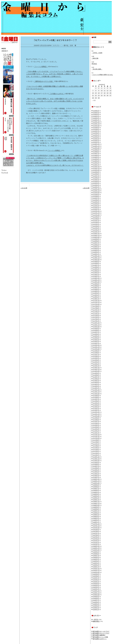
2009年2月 (96, 498)
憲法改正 (94, 64)
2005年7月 (96, 578)
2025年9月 (96, 127)
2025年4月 (96, 137)
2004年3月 (96, 608)
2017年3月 (96, 317)
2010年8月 (96, 464)
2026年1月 (96, 120)
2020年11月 (96, 235)
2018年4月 (96, 293)
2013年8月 (96, 397)
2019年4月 (96, 271)
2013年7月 (96, 399)
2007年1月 (96, 544)
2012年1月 (96, 433)
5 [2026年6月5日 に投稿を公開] (108, 88)
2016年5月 (96, 336)
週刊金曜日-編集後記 (99, 635)
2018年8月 (96, 286)
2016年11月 (96, 325)
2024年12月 (96, 144)
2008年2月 (96, 520)
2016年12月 (96, 323)
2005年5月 (96, 582)
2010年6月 (96, 468)
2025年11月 (96, 124)
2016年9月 (96, 328)
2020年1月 (96, 254)
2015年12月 (96, 345)
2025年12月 (96, 122)
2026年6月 (96, 111)
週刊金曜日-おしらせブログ (101, 631)
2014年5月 (96, 381)
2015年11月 (96, 347)
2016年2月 (96, 341)
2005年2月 (96, 587)
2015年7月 (96, 355)
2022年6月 (96, 200)
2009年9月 (96, 485)
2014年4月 (96, 382)
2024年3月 (96, 161)
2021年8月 (96, 219)
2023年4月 (96, 181)
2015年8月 (96, 353)
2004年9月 (96, 596)
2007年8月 (96, 531)
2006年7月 (96, 556)
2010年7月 (96, 466)
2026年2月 (96, 118)
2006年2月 (96, 565)
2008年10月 (96, 505)
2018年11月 (96, 280)
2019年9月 (96, 261)
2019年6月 (96, 267)
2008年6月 (96, 513)
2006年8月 (96, 554)
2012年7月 (96, 421)
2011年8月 (96, 442)
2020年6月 (96, 245)
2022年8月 (96, 196)
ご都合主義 (95, 58)
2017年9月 (96, 306)
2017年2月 (96, 319)
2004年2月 (96, 609)
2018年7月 (96, 288)
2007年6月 (96, 535)
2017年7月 (96, 310)
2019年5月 (96, 269)
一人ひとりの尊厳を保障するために (102, 75)
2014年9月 (96, 373)
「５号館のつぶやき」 (57, 94)
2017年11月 (96, 302)
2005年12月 (96, 569)
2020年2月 (96, 252)
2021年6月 (96, 222)
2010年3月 (96, 474)
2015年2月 (96, 364)
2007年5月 (96, 537)
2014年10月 (96, 371)
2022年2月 (96, 207)
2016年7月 (96, 332)
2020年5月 (96, 247)
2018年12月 (96, 278)
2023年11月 (96, 168)
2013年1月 (96, 410)
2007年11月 (96, 526)
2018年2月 (96, 297)
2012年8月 (96, 420)
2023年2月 (96, 185)
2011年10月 (96, 438)
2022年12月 (96, 189)
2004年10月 (96, 595)
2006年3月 (96, 563)
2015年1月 (96, 366)
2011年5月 (96, 448)
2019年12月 (96, 256)
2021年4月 (96, 226)
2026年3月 (96, 116)
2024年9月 (96, 150)
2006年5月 (96, 559)
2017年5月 (96, 314)
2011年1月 (96, 455)
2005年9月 (96, 574)
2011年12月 (96, 435)
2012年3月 (96, 429)
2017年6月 (96, 312)
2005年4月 (96, 583)
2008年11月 (96, 503)
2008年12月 (96, 501)
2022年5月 (96, 202)
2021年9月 (96, 217)
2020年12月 (96, 233)
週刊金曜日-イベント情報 (100, 637)
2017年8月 (96, 308)
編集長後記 (96, 621)
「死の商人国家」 (97, 69)
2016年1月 (96, 343)
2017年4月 (96, 315)
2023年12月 (96, 167)
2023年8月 (96, 174)
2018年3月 (96, 295)
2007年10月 (96, 528)
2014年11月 (96, 369)
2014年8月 (96, 375)
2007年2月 (96, 543)
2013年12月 (96, 390)
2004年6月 (96, 602)
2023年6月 (96, 178)
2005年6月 (96, 580)
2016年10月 (96, 327)
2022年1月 (96, 209)
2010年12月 (96, 457)
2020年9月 (96, 239)
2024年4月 (96, 159)
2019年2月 (96, 275)
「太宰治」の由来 (97, 53)
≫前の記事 (86, 188)
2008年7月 (96, 511)
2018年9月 (96, 284)
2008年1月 (96, 522)
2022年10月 (96, 193)
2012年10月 (96, 416)
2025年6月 (96, 133)
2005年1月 (96, 589)
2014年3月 (96, 384)
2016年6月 (96, 334)
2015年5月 (96, 358)
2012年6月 (96, 423)
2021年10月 (96, 215)
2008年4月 (96, 516)
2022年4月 (96, 204)
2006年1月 (96, 567)
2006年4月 (96, 561)
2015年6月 (96, 356)
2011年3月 (96, 451)
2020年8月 (96, 241)
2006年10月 (96, 550)
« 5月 (94, 100)
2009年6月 (96, 490)
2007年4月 (96, 539)
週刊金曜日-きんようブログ (101, 633)
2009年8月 (96, 487)
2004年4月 (96, 606)
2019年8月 (96, 263)
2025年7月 (96, 131)
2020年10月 (96, 237)
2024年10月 (96, 148)
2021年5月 (96, 224)
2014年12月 (96, 368)
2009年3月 (96, 496)
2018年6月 (96, 289)
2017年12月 (96, 301)
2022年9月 (96, 194)
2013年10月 (96, 394)
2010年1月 (96, 477)
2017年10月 (96, 304)
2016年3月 (96, 340)
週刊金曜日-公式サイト (100, 639)
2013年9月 (96, 395)
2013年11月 (96, 392)
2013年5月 (96, 403)
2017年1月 (96, 321)
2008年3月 (96, 518)
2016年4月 (96, 338)
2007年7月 (96, 533)
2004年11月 (96, 593)
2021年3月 (96, 228)
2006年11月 (96, 548)
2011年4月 (96, 449)
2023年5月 (96, 180)
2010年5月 (96, 470)
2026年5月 (96, 113)
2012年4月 (96, 427)
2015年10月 (96, 349)
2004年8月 (96, 598)
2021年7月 (96, 220)
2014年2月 (96, 386)
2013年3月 (96, 407)
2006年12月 (96, 546)
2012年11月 (96, 414)
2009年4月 (96, 494)
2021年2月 (96, 230)
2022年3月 (96, 206)
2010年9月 (96, 463)
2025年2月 (96, 140)
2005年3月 (96, 585)
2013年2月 (96, 408)
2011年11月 (96, 436)
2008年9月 (96, 507)
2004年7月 (96, 600)
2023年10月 (96, 170)
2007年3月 (96, 541)
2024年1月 (96, 165)
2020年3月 (96, 250)
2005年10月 (96, 572)
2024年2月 (96, 163)
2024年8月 (96, 152)
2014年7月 (96, 377)
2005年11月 (96, 570)
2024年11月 (96, 146)
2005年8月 (96, 576)
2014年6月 (96, 379)
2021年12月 (96, 211)
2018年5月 (96, 291)
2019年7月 (96, 265)
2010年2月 (96, 476)
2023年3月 (96, 183)
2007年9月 (96, 529)
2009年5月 (96, 492)
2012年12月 (96, 412)
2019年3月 (96, 273)
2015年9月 (96, 351)
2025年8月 (96, 129)
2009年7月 (96, 489)
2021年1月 (96, 232)
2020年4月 (96, 248)
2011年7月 (96, 444)
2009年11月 (96, 481)
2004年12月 (96, 591)
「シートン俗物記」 (41, 67)
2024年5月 (96, 157)
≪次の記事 (24, 188)
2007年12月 (96, 524)
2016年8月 (96, 330)
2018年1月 (96, 299)
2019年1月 (96, 276)
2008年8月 (96, 509)
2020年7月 (96, 243)
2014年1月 (96, 388)
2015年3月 (96, 362)
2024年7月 (96, 153)
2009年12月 (96, 479)
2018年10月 (96, 282)
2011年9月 (96, 440)
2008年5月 (96, 515)
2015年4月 (96, 360)
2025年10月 (96, 126)
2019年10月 (96, 260)
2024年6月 (96, 155)
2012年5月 (96, 425)
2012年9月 (96, 418)
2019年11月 (96, 258)
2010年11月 (96, 459)
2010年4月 (96, 472)
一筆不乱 (96, 619)
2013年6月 (96, 401)
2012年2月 (96, 431)
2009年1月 (96, 500)
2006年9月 (96, 552)
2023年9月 (96, 172)
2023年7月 (96, 176)
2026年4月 (96, 114)
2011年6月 (96, 446)
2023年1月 (96, 187)
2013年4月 (96, 405)
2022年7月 (96, 198)
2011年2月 (96, 453)
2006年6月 (96, 557)
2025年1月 (96, 142)
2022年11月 (96, 191)
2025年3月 (96, 139)
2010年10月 (96, 461)
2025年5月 (96, 135)
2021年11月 (96, 213)
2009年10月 (96, 483)
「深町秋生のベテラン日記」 (44, 81)
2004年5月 (96, 604)
